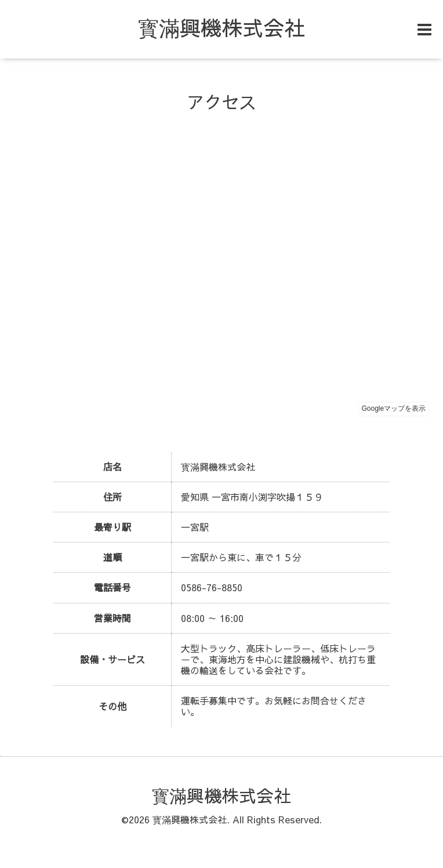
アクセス (221, 102)
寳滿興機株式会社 (221, 27)
